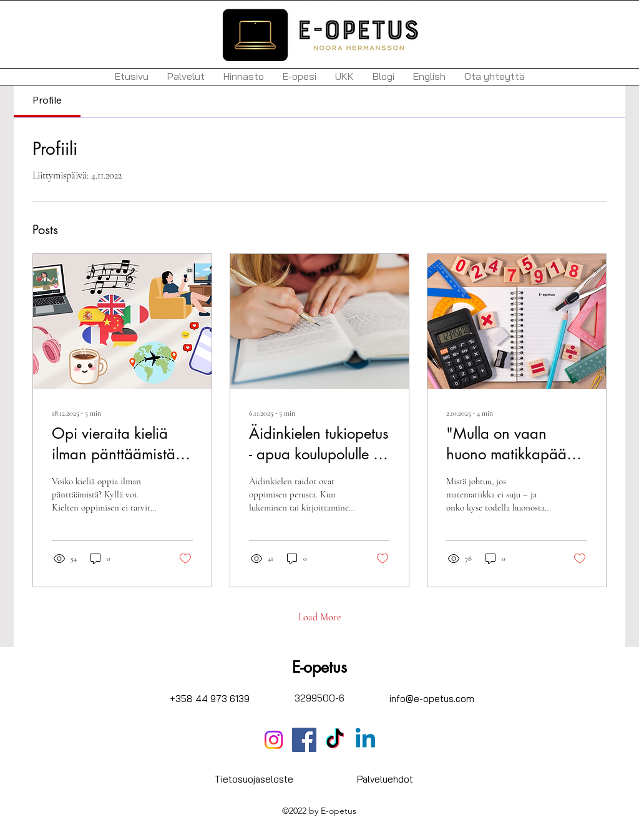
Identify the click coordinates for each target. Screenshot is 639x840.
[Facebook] (304, 740)
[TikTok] (335, 740)
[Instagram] (274, 740)
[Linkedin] (365, 740)
